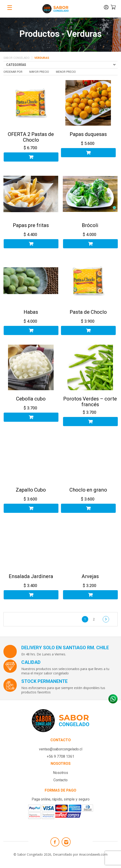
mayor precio (39, 72)
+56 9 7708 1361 (60, 756)
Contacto (60, 780)
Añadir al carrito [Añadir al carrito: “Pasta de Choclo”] (88, 330)
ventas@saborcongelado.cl (61, 749)
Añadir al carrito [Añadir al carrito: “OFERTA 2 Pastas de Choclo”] (31, 157)
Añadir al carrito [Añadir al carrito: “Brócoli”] (90, 244)
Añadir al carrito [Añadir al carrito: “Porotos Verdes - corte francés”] (90, 422)
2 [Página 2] (94, 619)
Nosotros (60, 773)
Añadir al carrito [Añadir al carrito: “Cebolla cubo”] (31, 417)
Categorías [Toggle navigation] (16, 65)
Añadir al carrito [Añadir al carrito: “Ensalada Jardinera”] (31, 595)
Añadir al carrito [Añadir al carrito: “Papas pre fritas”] (31, 244)
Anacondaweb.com (93, 854)
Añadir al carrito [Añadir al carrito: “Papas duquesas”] (88, 153)
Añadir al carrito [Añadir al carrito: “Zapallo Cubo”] (31, 508)
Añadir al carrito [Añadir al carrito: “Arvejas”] (90, 595)
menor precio (66, 72)
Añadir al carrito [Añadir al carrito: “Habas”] (31, 330)
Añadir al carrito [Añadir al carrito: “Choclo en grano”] (88, 508)
